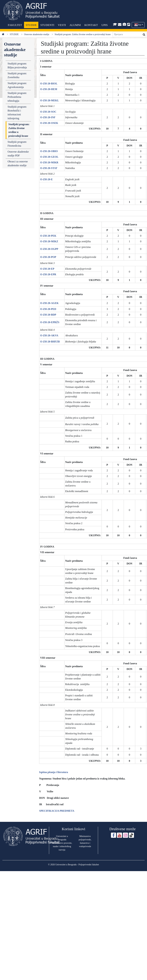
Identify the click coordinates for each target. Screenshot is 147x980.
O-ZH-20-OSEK (49, 123)
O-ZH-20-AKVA (49, 335)
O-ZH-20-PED (48, 309)
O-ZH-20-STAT (49, 168)
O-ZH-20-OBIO (49, 151)
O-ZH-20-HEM (49, 89)
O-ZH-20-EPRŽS (50, 322)
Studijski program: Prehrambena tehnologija (17, 97)
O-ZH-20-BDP (48, 315)
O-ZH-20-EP (47, 269)
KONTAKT (91, 25)
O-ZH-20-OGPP (49, 249)
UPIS (104, 25)
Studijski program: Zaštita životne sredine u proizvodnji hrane (19, 130)
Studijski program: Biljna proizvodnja (17, 65)
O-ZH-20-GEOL (49, 157)
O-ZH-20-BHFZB (50, 342)
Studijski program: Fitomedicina (17, 144)
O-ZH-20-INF (48, 117)
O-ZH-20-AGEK (49, 303)
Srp (140, 25)
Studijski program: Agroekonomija (17, 85)
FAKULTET (15, 25)
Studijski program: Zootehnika (17, 75)
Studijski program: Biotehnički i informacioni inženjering (17, 113)
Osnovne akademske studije (37, 34)
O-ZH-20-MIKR (49, 162)
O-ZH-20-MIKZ (49, 241)
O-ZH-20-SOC (48, 112)
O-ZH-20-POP (48, 257)
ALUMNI (75, 25)
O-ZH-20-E (46, 179)
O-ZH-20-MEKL (49, 100)
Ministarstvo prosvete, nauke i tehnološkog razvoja (62, 846)
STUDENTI (47, 25)
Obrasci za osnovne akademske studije (18, 163)
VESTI (62, 25)
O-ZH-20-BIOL (49, 84)
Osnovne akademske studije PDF (18, 154)
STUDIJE (31, 25)
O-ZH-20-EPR (48, 274)
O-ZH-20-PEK (48, 236)
